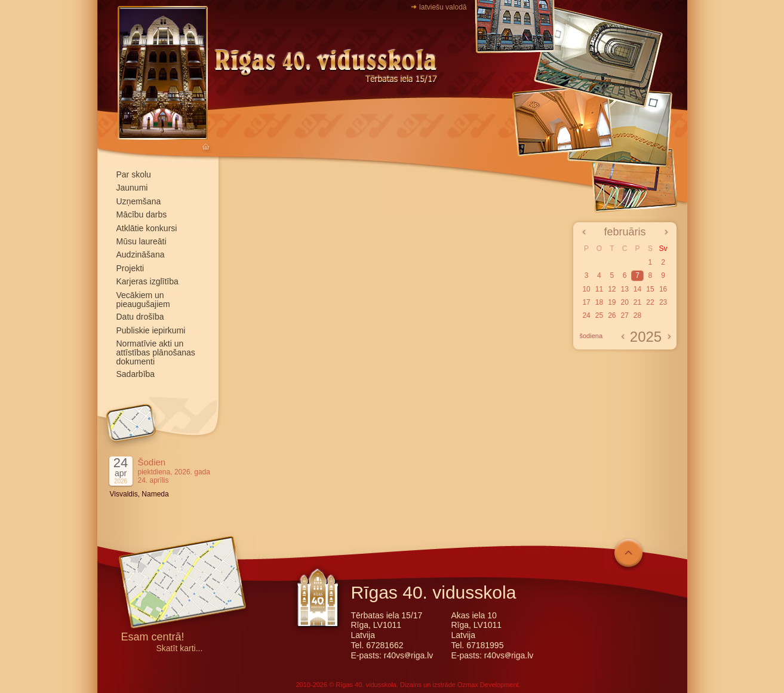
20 (624, 302)
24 (586, 315)
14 (637, 289)
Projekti (130, 268)
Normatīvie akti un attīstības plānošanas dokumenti (156, 352)
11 (599, 289)
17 (586, 302)
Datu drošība (140, 317)
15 (650, 289)
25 (599, 315)
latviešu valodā (443, 7)
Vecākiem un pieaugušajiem (143, 300)
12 (612, 289)
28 (637, 315)
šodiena (591, 336)
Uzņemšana (139, 201)
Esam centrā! (153, 638)
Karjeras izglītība (147, 281)
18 (599, 302)
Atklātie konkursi (147, 228)
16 (663, 289)
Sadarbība (136, 374)
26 (612, 315)
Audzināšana (141, 254)
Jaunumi (132, 188)
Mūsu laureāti (142, 241)
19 (612, 302)
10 (586, 289)
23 (663, 302)
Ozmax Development (488, 685)
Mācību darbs (142, 214)
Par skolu (134, 174)
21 (637, 302)
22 (650, 302)
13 (624, 289)
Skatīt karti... (180, 648)
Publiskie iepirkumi (151, 330)
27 (624, 315)
